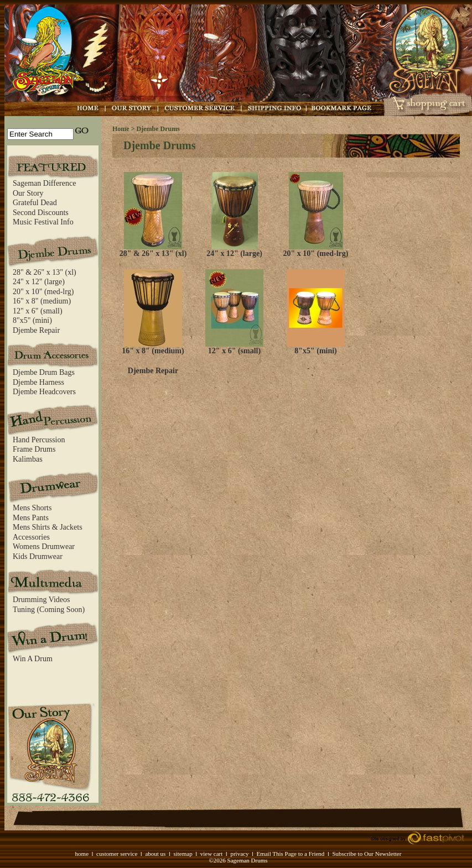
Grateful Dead (35, 203)
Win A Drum (33, 659)
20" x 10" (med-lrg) (43, 292)
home (82, 854)
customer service (117, 854)
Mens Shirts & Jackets (48, 527)
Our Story (28, 193)
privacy (239, 854)
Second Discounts (41, 213)
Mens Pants (31, 518)
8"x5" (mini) (32, 320)
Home (121, 129)
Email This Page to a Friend (290, 854)
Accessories (31, 537)
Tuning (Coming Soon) (49, 610)
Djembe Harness (38, 382)
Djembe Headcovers (44, 392)
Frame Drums (34, 449)
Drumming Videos (42, 600)
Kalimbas (28, 459)
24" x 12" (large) (39, 282)
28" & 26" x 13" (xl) (45, 272)
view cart (212, 854)
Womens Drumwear (44, 547)
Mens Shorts (32, 508)
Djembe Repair (36, 330)
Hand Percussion (39, 440)
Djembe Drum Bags (44, 372)
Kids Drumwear (38, 556)
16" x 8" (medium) (42, 301)
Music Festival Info (43, 222)
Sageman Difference (44, 183)
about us (155, 854)
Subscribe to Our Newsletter (367, 854)
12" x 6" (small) (38, 311)
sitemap (183, 854)
